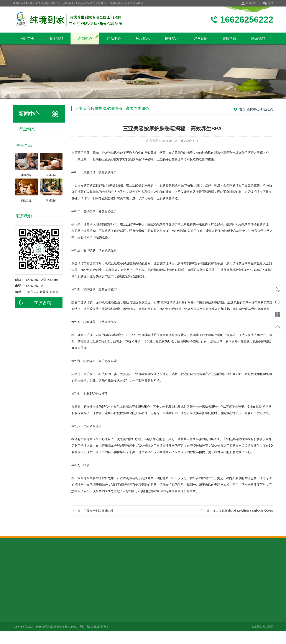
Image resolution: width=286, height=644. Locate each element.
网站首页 (27, 39)
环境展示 (143, 39)
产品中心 (114, 39)
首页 (242, 109)
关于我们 (56, 39)
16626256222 (278, 290)
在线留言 (229, 39)
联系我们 (251, 3)
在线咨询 (33, 303)
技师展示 (172, 39)
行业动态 (27, 129)
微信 (268, 3)
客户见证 (201, 39)
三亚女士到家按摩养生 (99, 511)
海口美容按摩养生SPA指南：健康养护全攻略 (243, 511)
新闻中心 (85, 39)
